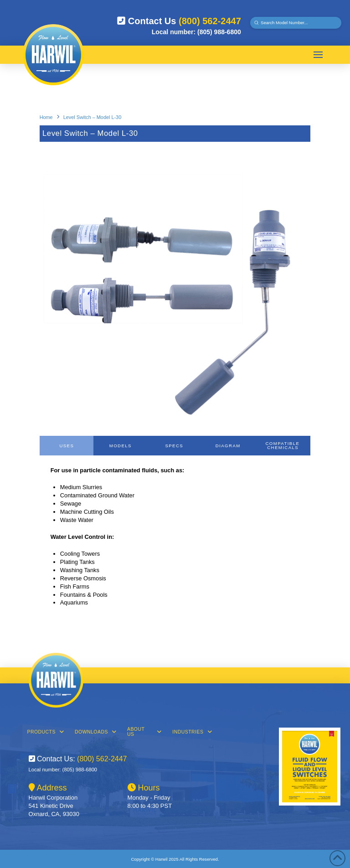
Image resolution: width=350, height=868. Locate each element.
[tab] (67, 446)
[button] (318, 55)
